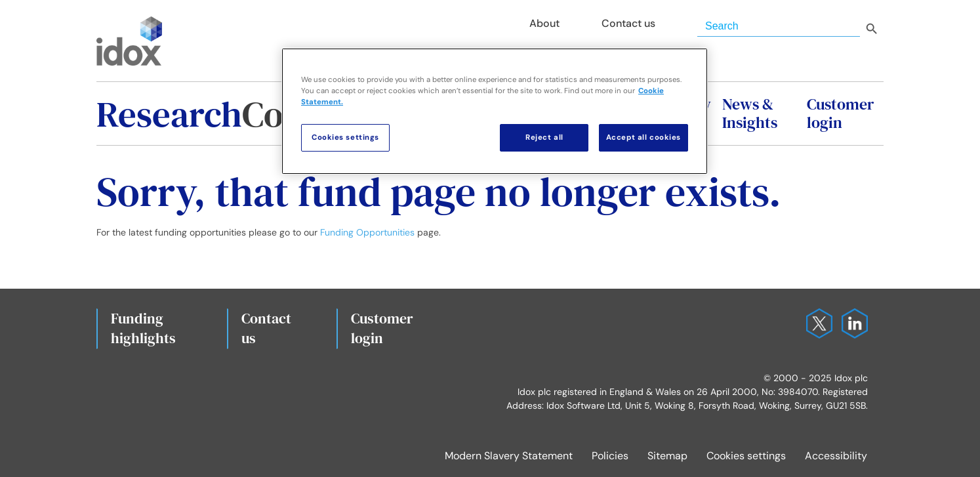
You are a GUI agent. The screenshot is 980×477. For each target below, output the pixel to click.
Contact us (266, 328)
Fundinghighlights (143, 328)
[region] (495, 111)
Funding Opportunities (367, 232)
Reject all (544, 137)
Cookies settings (746, 456)
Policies (610, 456)
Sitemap (667, 456)
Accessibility (836, 456)
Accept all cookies (643, 137)
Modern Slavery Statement (509, 456)
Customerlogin (382, 328)
